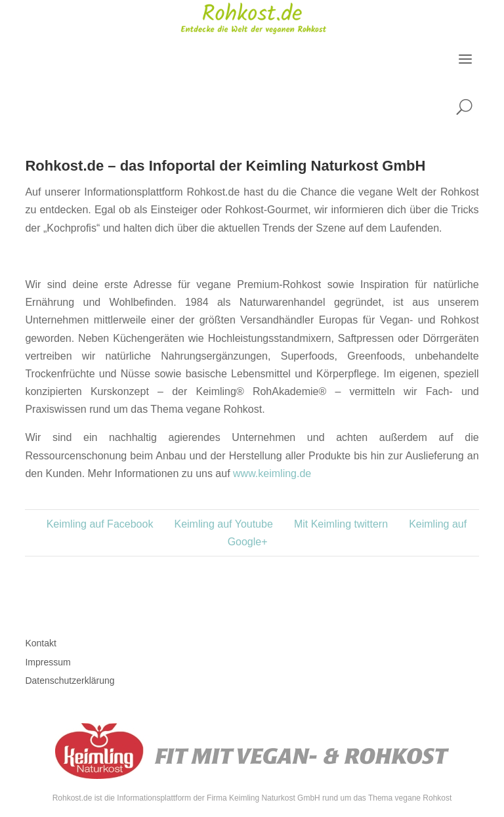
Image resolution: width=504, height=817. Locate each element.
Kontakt (40, 643)
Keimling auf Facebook (100, 524)
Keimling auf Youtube (223, 524)
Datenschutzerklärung (70, 681)
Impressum (48, 662)
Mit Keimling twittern (341, 524)
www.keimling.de (272, 473)
